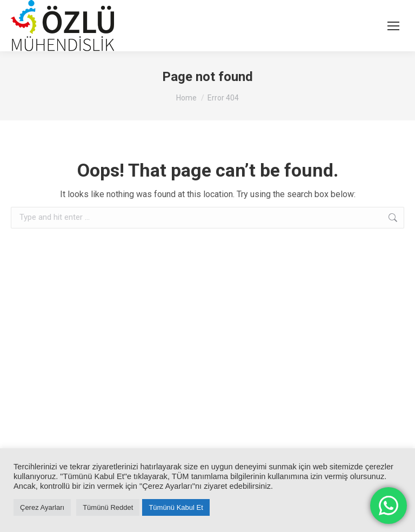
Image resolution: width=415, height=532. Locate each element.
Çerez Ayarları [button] (42, 507)
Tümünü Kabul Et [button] (176, 507)
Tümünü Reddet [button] (108, 507)
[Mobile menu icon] (393, 26)
